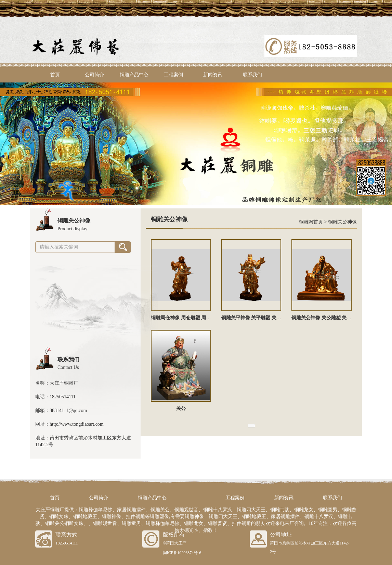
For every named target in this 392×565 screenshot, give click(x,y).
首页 (55, 75)
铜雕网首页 (311, 222)
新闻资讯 (213, 75)
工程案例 (173, 75)
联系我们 (252, 75)
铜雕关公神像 (342, 222)
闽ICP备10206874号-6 (182, 553)
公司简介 (94, 75)
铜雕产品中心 (134, 75)
